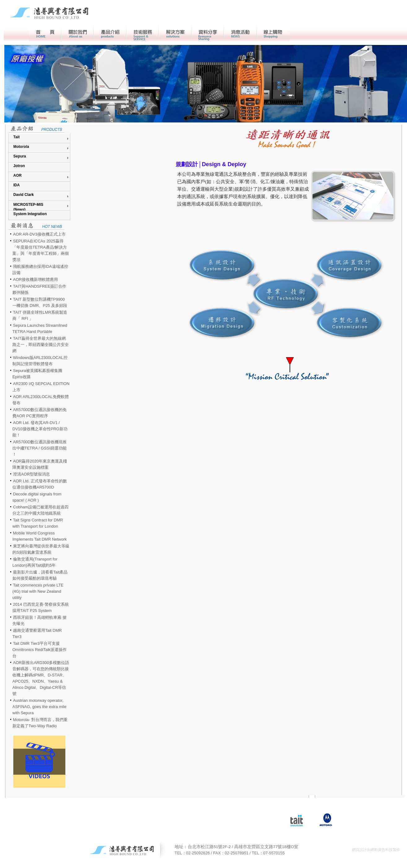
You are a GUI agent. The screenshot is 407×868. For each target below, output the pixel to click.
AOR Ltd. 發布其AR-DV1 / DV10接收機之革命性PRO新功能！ (40, 429)
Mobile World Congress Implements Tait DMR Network (39, 536)
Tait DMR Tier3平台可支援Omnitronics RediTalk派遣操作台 (39, 650)
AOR (18, 175)
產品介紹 (110, 33)
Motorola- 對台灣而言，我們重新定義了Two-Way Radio (40, 723)
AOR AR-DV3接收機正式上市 (39, 234)
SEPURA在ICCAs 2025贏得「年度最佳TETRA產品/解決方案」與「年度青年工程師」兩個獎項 (41, 250)
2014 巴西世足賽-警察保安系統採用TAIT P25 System (41, 607)
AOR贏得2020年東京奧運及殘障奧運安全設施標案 (40, 464)
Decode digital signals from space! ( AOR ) (37, 497)
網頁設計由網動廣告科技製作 (376, 850)
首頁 (45, 33)
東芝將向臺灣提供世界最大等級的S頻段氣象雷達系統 (41, 549)
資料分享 (208, 33)
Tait (16, 137)
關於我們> (77, 33)
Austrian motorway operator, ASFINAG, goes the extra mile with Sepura (39, 707)
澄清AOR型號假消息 (31, 474)
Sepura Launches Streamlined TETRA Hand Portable (40, 328)
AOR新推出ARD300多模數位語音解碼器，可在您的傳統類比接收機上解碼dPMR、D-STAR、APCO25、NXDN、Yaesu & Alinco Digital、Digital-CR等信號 (41, 678)
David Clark (24, 195)
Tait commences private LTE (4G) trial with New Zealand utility (38, 591)
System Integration (30, 214)
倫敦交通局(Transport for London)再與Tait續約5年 (35, 562)
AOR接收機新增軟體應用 (35, 279)
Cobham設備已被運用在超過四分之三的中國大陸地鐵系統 (40, 510)
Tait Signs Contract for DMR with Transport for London (38, 523)
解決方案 (175, 33)
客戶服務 (142, 33)
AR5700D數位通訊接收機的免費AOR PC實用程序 (39, 413)
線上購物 (273, 33)
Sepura (20, 156)
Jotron (19, 166)
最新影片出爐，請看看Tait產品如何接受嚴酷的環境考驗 (40, 575)
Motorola (21, 147)
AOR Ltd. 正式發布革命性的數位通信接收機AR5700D (40, 484)
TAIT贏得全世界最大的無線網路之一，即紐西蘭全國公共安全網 (41, 345)
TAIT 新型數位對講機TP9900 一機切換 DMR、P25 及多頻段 (40, 302)
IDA (17, 185)
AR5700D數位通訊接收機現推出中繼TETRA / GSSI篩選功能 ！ (39, 448)
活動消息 (240, 33)
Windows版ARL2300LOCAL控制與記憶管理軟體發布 (40, 361)
